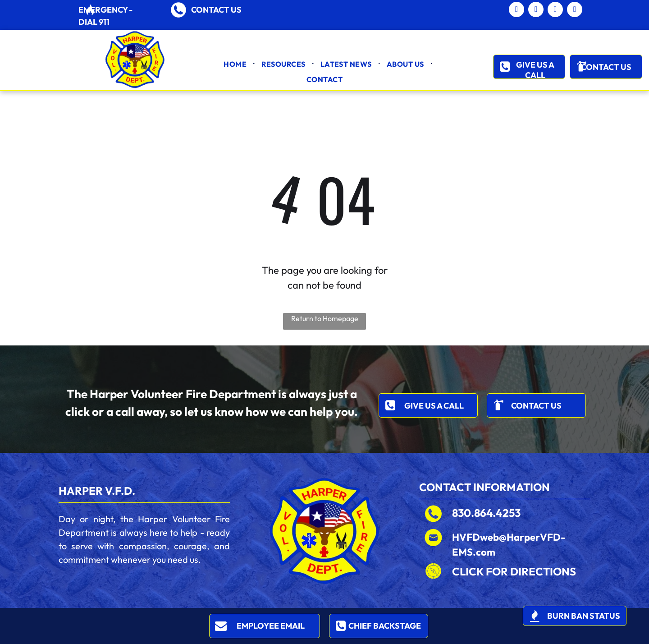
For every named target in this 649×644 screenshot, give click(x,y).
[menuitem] (236, 64)
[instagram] (575, 11)
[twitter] (555, 11)
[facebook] (536, 11)
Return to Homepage (325, 318)
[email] (516, 11)
